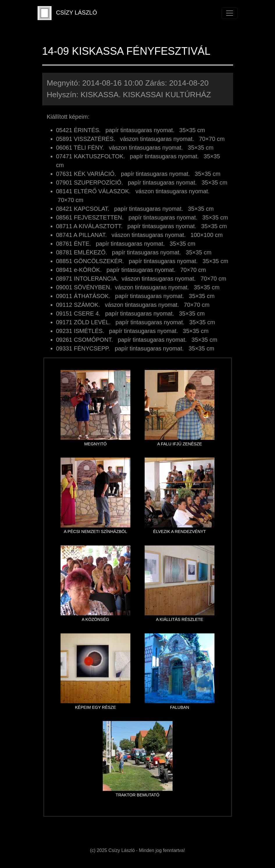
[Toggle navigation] (230, 13)
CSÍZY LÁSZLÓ (67, 13)
